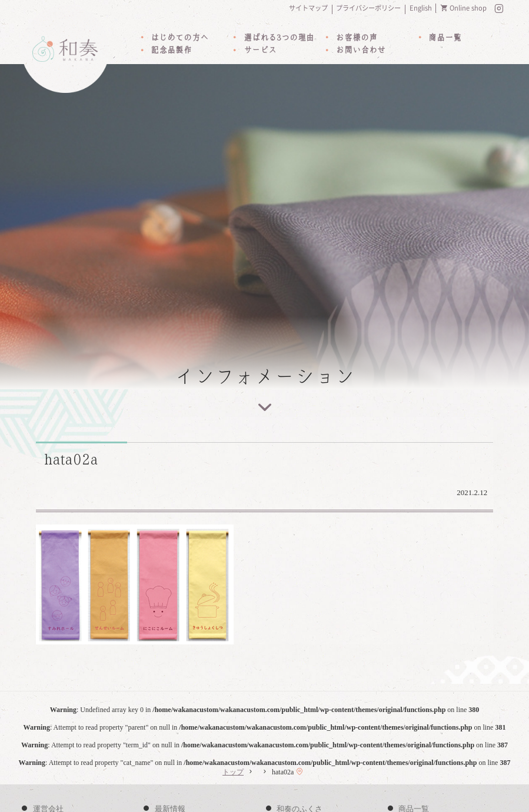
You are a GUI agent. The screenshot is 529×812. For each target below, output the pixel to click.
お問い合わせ (361, 51)
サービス (260, 51)
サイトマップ (308, 8)
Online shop (468, 8)
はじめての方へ (179, 38)
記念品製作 (171, 51)
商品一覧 (445, 38)
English (421, 8)
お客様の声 (357, 38)
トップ (233, 773)
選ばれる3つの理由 (279, 38)
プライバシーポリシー (368, 8)
